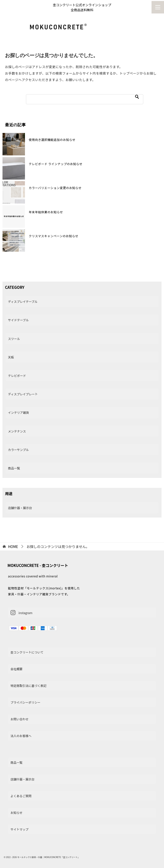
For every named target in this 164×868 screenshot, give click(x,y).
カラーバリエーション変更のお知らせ (55, 188)
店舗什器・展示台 (20, 508)
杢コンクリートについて (27, 652)
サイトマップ (19, 829)
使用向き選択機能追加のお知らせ (52, 140)
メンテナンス (17, 431)
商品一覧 (14, 468)
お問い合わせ (19, 719)
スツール (14, 339)
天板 (11, 357)
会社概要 (16, 669)
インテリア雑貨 (18, 412)
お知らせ (16, 813)
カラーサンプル (18, 450)
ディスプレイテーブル (23, 301)
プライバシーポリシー (25, 702)
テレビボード (17, 376)
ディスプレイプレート (23, 394)
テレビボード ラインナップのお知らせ (56, 164)
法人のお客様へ (21, 736)
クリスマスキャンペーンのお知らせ (53, 236)
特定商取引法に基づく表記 (28, 686)
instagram (21, 613)
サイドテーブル (18, 320)
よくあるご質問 (21, 796)
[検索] (85, 99)
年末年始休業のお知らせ (46, 212)
